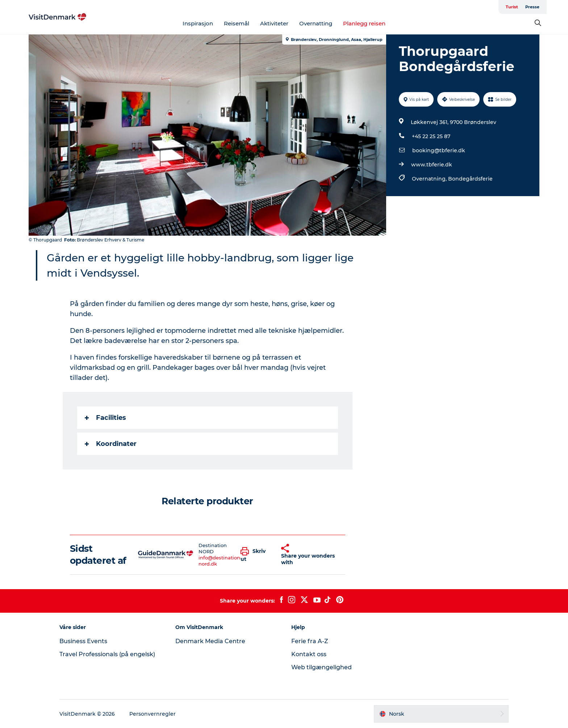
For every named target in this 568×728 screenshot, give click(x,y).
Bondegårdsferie (470, 179)
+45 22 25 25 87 (431, 136)
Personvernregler (153, 714)
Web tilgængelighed (321, 667)
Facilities (105, 418)
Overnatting (316, 23)
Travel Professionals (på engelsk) (107, 654)
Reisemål (237, 23)
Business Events (83, 641)
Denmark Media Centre (210, 641)
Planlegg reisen (364, 23)
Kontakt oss (309, 654)
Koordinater (111, 444)
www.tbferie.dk (432, 165)
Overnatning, (430, 179)
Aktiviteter (274, 23)
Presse (532, 7)
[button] (255, 555)
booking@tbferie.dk (439, 150)
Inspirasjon (198, 23)
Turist (512, 7)
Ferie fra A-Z (310, 641)
